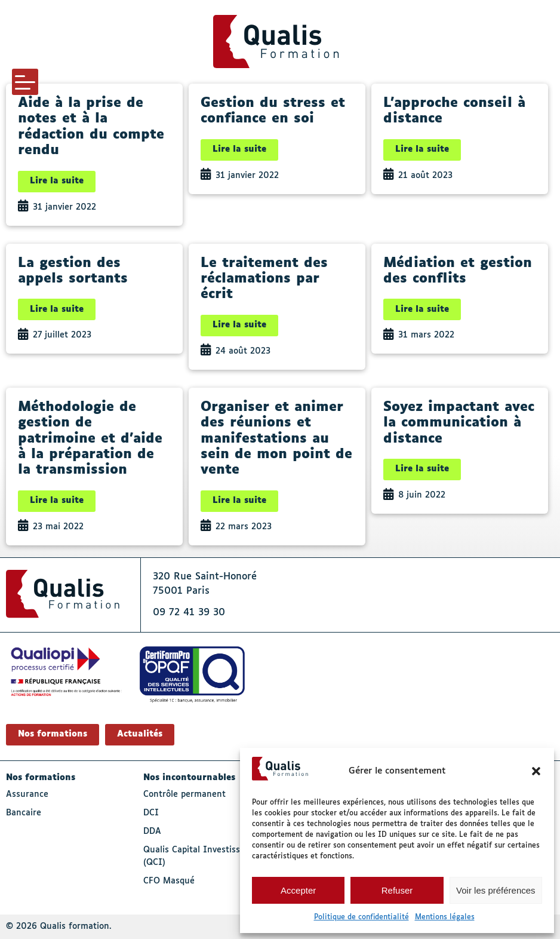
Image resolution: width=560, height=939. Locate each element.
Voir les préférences (496, 890)
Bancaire (24, 813)
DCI (151, 813)
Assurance (27, 794)
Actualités (140, 734)
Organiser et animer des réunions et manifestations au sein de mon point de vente (276, 439)
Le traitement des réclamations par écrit (264, 279)
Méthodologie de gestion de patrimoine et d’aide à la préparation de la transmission (90, 439)
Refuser (397, 890)
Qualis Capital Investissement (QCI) (205, 856)
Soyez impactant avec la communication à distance (459, 423)
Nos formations (53, 734)
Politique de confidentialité (361, 917)
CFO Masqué (169, 881)
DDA (152, 831)
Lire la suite (57, 181)
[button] (536, 771)
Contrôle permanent (184, 794)
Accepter (298, 890)
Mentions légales (445, 917)
